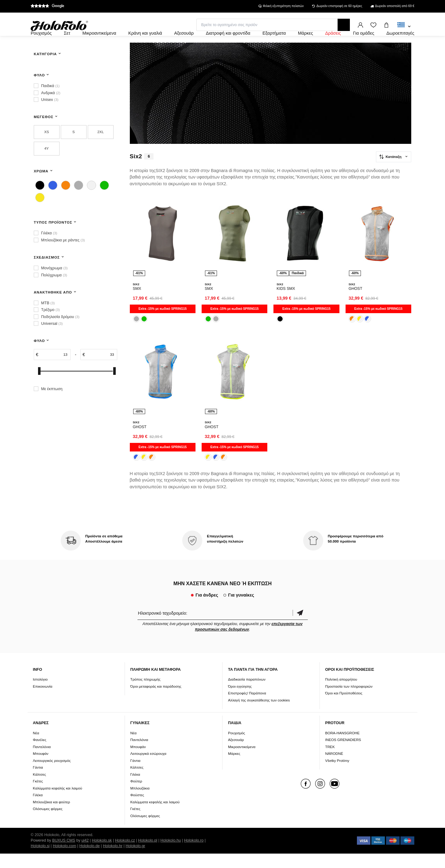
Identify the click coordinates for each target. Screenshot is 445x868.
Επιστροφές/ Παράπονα (247, 707)
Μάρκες (234, 768)
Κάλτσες (39, 789)
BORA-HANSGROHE (342, 747)
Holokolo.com (64, 860)
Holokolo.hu (171, 855)
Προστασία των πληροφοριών (349, 701)
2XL (101, 148)
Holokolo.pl (148, 855)
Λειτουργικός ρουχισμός (52, 775)
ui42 (85, 855)
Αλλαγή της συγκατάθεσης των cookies (259, 714)
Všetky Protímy (337, 775)
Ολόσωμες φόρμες (48, 823)
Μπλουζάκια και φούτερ (51, 816)
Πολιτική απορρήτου (341, 694)
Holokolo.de (89, 860)
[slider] (39, 388)
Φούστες (137, 809)
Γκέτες (38, 795)
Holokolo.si (40, 860)
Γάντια (38, 782)
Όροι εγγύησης (240, 701)
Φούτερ (136, 795)
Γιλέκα (38, 809)
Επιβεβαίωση (300, 627)
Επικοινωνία (43, 701)
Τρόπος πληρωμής (145, 694)
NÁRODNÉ (334, 768)
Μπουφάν (41, 768)
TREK (330, 761)
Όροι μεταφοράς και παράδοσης (156, 701)
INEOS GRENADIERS (343, 754)
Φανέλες (40, 754)
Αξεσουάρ (236, 754)
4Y (47, 165)
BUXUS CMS (64, 855)
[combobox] (404, 27)
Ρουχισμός (237, 747)
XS (47, 148)
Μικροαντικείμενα (242, 761)
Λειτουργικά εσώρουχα (148, 768)
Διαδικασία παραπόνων (247, 694)
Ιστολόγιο (40, 694)
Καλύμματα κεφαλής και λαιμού (58, 803)
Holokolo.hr (113, 860)
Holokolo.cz (125, 855)
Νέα (36, 747)
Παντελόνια (42, 761)
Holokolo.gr (135, 860)
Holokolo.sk (102, 855)
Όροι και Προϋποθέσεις (344, 707)
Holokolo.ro (194, 855)
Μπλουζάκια (140, 803)
